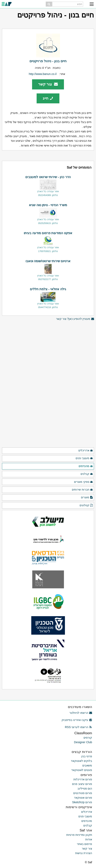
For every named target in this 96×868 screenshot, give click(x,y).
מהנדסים (86, 466)
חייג (48, 98)
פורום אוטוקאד (83, 798)
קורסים (88, 738)
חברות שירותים (82, 490)
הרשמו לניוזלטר (81, 713)
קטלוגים (86, 505)
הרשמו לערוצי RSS (78, 727)
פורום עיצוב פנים (82, 784)
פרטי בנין (87, 756)
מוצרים (87, 498)
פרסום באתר (84, 844)
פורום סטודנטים (83, 793)
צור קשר (48, 84)
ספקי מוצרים (84, 482)
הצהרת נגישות (84, 853)
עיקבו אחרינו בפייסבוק (77, 720)
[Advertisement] (48, 349)
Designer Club (83, 742)
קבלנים (87, 474)
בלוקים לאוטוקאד (81, 761)
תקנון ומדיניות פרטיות (79, 835)
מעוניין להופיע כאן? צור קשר (75, 319)
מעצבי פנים (84, 458)
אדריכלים (86, 451)
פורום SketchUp (82, 802)
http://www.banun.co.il (43, 74)
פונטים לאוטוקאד (82, 770)
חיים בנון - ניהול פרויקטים (48, 61)
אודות (89, 839)
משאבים (87, 765)
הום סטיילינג (85, 788)
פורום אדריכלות (83, 779)
